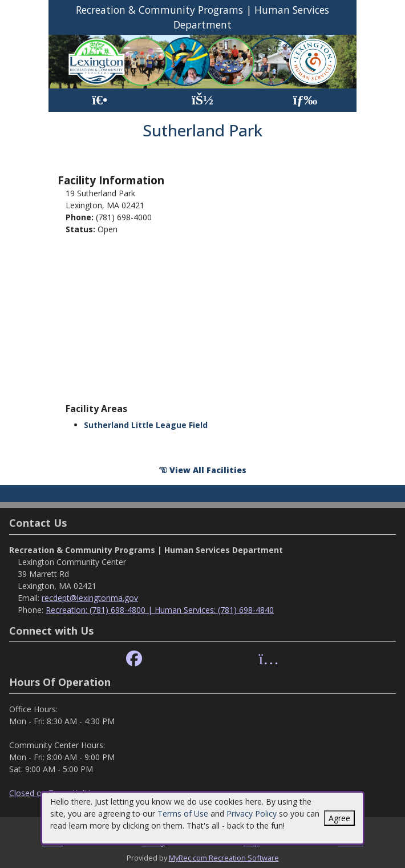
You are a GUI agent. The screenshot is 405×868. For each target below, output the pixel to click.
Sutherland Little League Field (146, 425)
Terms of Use (183, 814)
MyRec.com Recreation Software (224, 858)
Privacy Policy (252, 814)
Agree (339, 818)
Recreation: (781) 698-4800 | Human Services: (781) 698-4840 (160, 610)
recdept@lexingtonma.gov (90, 598)
